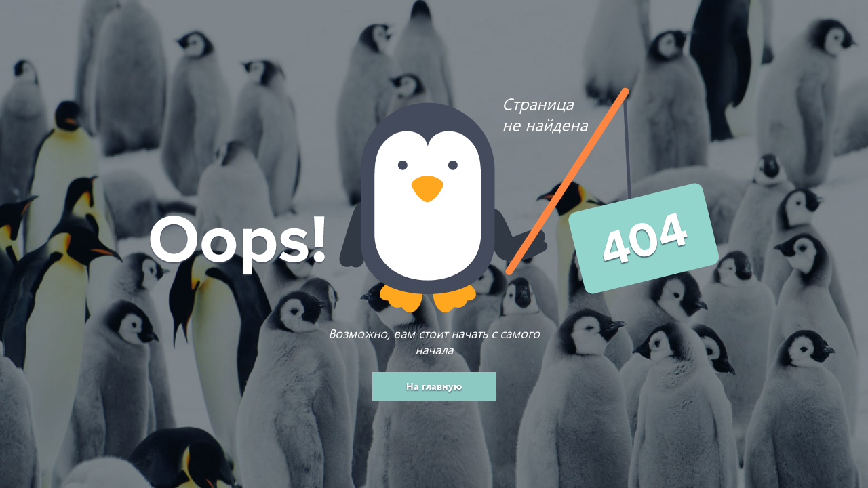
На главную (434, 386)
